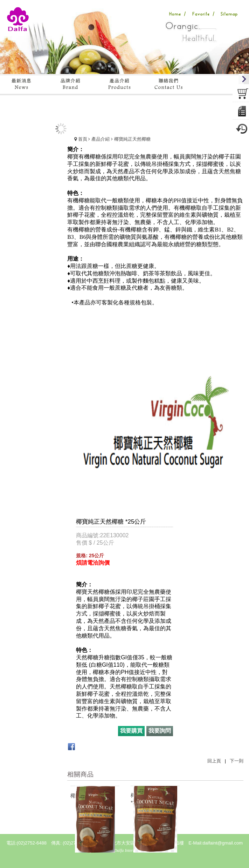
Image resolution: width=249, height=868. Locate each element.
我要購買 (131, 731)
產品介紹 (101, 139)
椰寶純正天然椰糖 (132, 139)
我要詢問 (160, 731)
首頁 (83, 139)
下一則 (237, 761)
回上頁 (214, 761)
